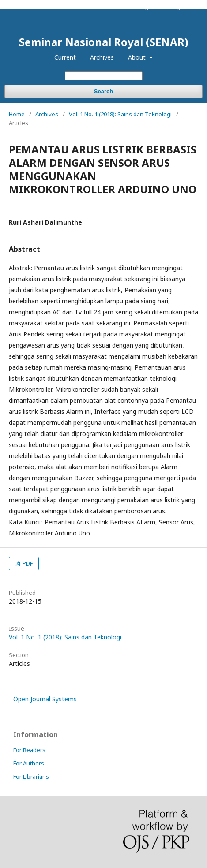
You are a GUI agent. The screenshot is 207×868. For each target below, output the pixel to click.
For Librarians (31, 776)
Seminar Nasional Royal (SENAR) (104, 42)
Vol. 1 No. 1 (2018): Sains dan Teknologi (120, 114)
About (138, 57)
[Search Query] (104, 76)
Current (65, 57)
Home (17, 114)
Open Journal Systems (45, 699)
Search (103, 91)
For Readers (29, 750)
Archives (102, 57)
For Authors (29, 763)
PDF (27, 563)
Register (149, 7)
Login (178, 7)
